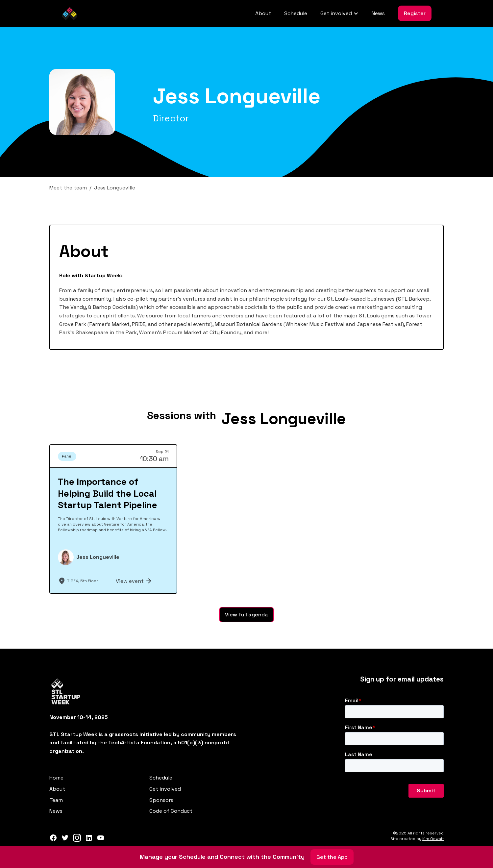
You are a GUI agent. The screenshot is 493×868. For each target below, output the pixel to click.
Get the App (332, 857)
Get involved (165, 789)
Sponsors (161, 800)
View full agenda (247, 615)
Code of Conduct (171, 811)
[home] (70, 13)
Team (56, 800)
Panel (67, 456)
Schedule (296, 13)
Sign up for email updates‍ (402, 679)
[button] (339, 13)
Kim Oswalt (433, 839)
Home (56, 778)
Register (415, 13)
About (263, 13)
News (378, 13)
